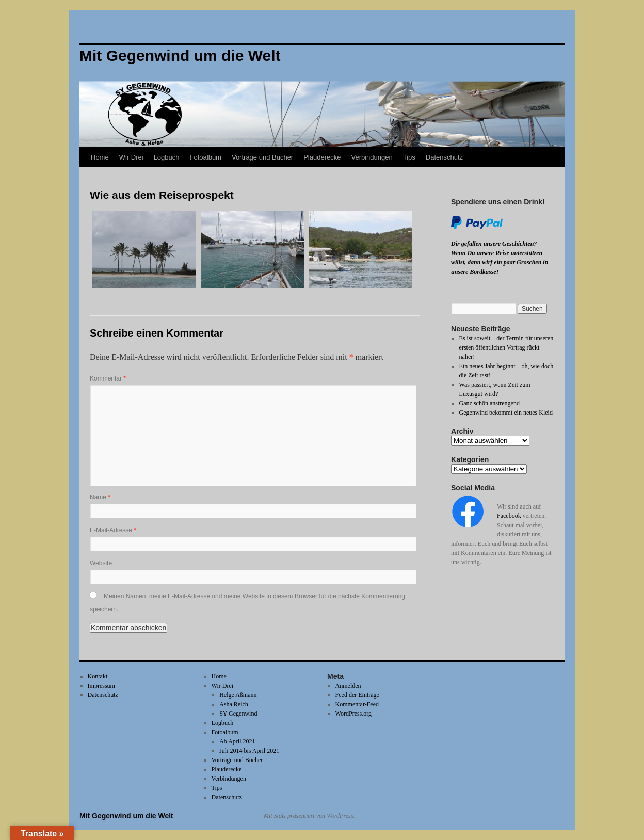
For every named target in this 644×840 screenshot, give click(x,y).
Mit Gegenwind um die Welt (126, 816)
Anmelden (348, 686)
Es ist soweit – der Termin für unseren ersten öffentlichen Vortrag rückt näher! (506, 347)
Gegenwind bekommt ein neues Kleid (506, 413)
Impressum (101, 686)
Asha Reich (234, 704)
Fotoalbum (206, 157)
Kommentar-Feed (357, 704)
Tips (409, 157)
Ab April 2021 (237, 741)
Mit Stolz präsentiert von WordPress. (309, 816)
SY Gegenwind (238, 714)
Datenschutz (444, 157)
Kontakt (98, 676)
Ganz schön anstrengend (489, 403)
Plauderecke (322, 157)
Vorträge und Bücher (262, 157)
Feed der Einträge (357, 695)
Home (100, 157)
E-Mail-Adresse (113, 530)
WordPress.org (353, 714)
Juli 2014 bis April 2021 (249, 751)
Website (101, 563)
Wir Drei (131, 157)
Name (100, 497)
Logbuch (167, 157)
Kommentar (108, 378)
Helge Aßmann (238, 695)
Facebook (509, 516)
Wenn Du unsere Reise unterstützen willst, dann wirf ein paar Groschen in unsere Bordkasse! (500, 262)
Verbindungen (372, 157)
